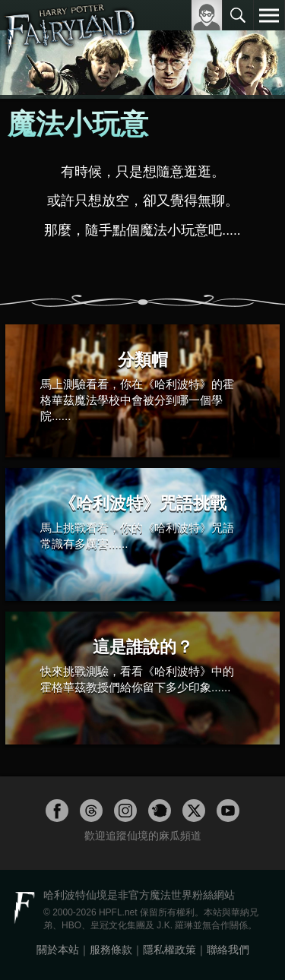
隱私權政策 (169, 950)
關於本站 (58, 950)
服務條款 (111, 950)
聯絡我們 (228, 950)
